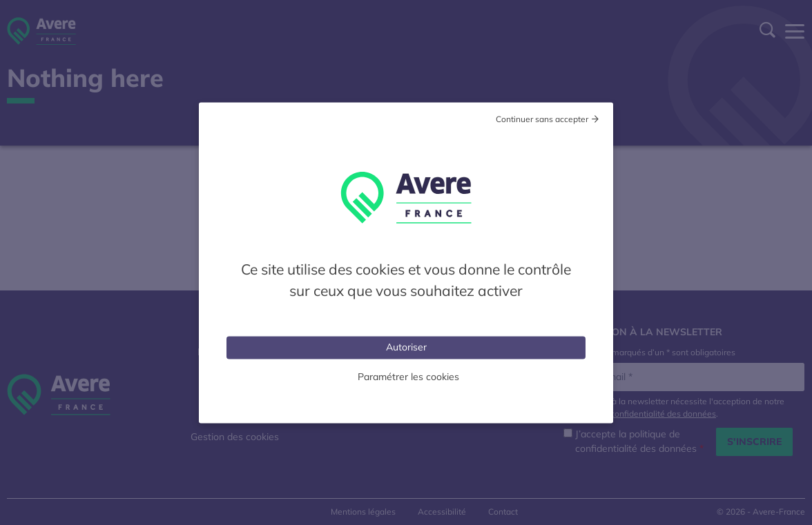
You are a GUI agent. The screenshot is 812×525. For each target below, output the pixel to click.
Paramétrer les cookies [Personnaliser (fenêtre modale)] (408, 376)
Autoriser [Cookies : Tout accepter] (406, 346)
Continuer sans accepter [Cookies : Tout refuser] (542, 118)
